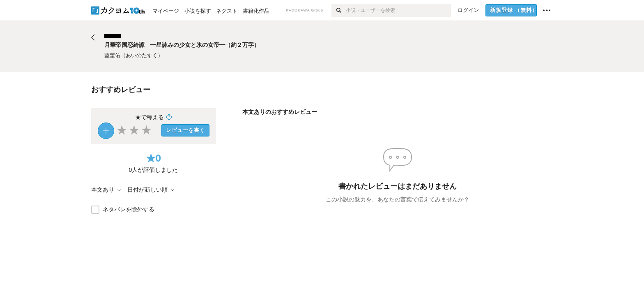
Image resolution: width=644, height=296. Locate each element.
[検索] (339, 10)
